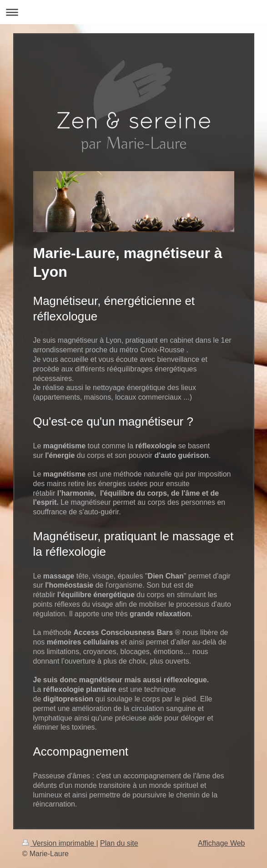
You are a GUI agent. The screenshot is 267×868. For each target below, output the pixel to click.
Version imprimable (59, 843)
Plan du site (119, 843)
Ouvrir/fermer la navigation (133, 12)
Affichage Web (221, 843)
